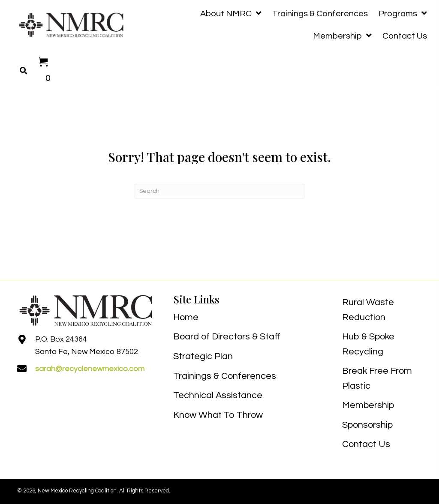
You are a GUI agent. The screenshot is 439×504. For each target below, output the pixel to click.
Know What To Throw (218, 415)
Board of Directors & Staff (227, 337)
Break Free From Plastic (377, 378)
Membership (368, 405)
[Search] (219, 191)
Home (186, 317)
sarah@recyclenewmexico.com (90, 369)
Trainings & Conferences (225, 376)
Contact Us (366, 444)
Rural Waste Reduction (368, 310)
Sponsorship (367, 425)
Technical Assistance (218, 395)
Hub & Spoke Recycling (368, 344)
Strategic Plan (203, 356)
